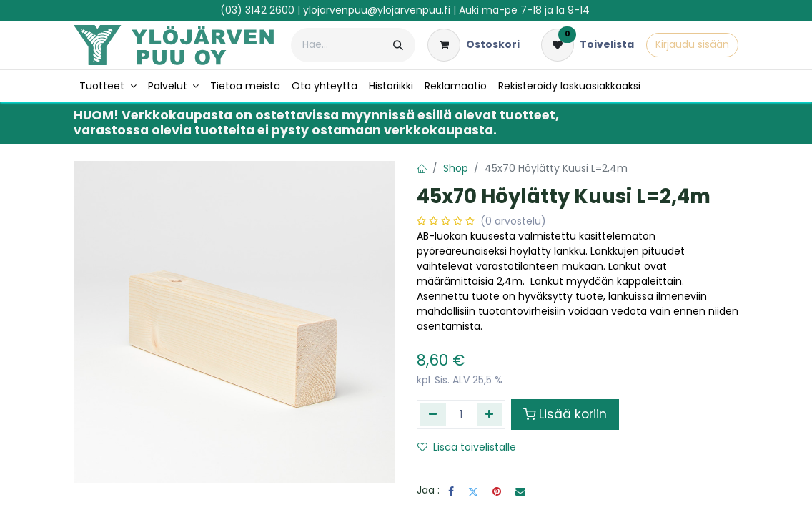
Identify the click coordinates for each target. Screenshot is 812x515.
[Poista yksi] (433, 414)
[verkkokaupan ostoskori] (474, 45)
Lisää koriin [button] (565, 414)
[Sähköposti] (520, 491)
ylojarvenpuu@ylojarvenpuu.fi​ (377, 10)
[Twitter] (473, 491)
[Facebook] (451, 491)
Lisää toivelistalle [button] (467, 447)
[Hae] (398, 45)
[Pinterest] (497, 491)
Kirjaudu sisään (692, 44)
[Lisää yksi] (490, 414)
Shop (456, 168)
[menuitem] (108, 86)
